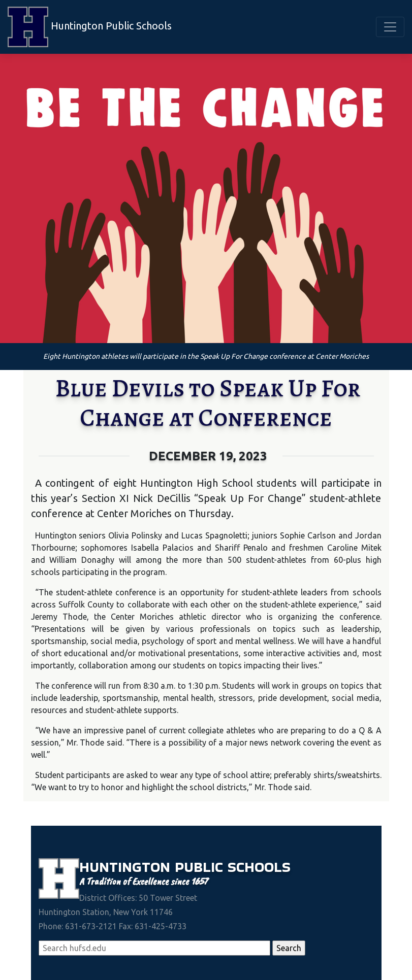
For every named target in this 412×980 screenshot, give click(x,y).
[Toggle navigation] (390, 27)
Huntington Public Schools (90, 27)
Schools (259, 867)
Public (201, 867)
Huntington (127, 867)
